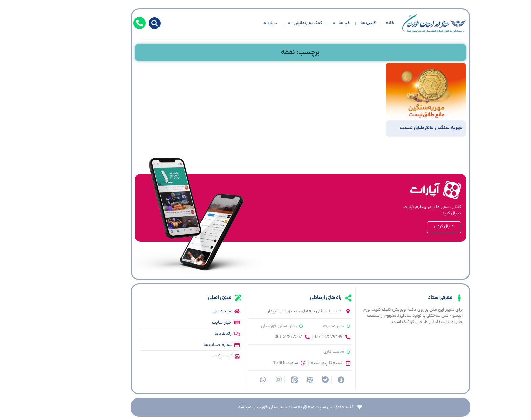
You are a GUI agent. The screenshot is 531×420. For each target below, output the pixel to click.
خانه (355, 23)
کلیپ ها (333, 23)
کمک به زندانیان (270, 23)
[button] (120, 23)
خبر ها (306, 23)
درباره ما (235, 23)
